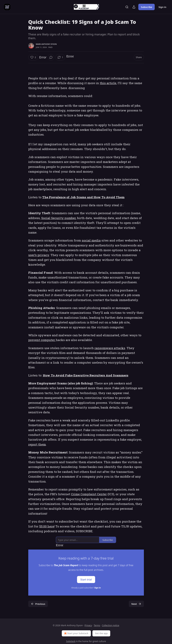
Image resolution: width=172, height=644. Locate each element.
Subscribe (147, 7)
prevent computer (42, 340)
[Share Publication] (134, 7)
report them (37, 444)
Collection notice (111, 625)
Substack (71, 641)
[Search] (127, 7)
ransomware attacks (110, 348)
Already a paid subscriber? (86, 588)
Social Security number (59, 218)
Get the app (101, 633)
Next (136, 604)
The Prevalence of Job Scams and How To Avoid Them (83, 197)
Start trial (86, 580)
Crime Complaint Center (89, 494)
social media (91, 240)
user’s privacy (39, 255)
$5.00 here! (47, 526)
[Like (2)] (33, 57)
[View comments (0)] (51, 57)
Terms (97, 625)
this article (108, 83)
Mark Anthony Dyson (46, 44)
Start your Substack (76, 633)
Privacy (88, 625)
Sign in (162, 7)
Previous (38, 604)
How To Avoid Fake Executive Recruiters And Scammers (86, 375)
